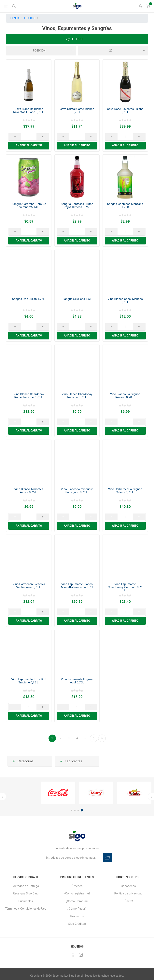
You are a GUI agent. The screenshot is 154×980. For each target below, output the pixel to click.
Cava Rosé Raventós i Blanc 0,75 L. (125, 111)
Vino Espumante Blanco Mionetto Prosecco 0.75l (77, 586)
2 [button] (75, 810)
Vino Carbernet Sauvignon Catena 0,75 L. (125, 491)
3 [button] (78, 810)
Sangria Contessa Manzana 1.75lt (125, 206)
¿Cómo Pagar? (77, 909)
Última (102, 738)
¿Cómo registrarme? (77, 893)
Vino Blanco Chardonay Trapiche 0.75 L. (77, 396)
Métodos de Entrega (26, 886)
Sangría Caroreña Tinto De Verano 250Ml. (29, 206)
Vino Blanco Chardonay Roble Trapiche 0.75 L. (29, 396)
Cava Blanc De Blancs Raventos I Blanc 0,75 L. (29, 111)
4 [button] (82, 810)
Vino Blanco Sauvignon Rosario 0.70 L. (125, 396)
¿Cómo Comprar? (77, 901)
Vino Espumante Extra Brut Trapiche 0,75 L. (29, 681)
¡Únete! (128, 901)
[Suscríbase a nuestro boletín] (72, 858)
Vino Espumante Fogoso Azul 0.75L (77, 681)
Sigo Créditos (77, 924)
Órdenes (77, 886)
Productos (77, 916)
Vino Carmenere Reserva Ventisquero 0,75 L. (29, 586)
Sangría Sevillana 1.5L (77, 299)
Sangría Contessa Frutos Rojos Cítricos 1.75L (77, 206)
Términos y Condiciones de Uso (26, 909)
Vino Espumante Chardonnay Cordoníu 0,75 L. (125, 587)
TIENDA (15, 18)
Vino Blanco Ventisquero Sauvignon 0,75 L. (77, 491)
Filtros (78, 39)
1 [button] (72, 810)
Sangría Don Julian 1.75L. (29, 299)
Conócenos (128, 886)
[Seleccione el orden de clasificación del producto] (41, 51)
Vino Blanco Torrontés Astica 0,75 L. (29, 491)
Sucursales (26, 901)
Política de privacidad (128, 893)
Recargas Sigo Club (26, 893)
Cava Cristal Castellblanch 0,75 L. (77, 111)
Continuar (94, 738)
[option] (58, 793)
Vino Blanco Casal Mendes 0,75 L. (125, 301)
